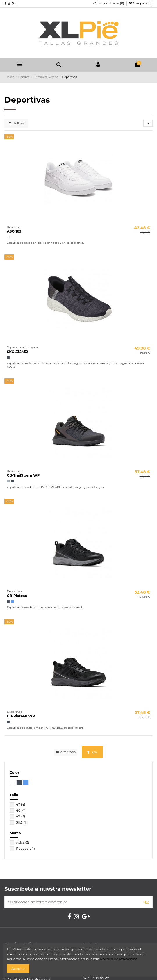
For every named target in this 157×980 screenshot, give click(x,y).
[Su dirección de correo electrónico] (72, 902)
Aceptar (18, 969)
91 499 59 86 (99, 978)
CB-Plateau (17, 596)
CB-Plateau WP (21, 716)
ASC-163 (14, 231)
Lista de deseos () (109, 3)
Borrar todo (66, 752)
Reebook (25, 849)
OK (92, 752)
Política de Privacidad (119, 959)
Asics (23, 842)
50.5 (21, 822)
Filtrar (16, 123)
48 (21, 810)
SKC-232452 (18, 352)
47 (20, 804)
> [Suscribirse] (146, 902)
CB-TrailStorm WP (23, 475)
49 (20, 816)
